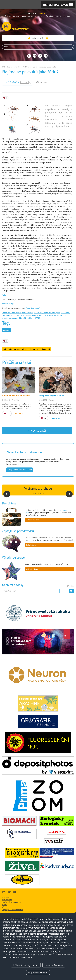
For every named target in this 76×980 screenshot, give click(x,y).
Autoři (4, 905)
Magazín (52, 400)
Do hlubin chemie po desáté (16, 396)
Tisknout (44, 82)
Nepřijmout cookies (38, 972)
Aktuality (28, 67)
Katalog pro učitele (14, 16)
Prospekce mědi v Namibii (52, 396)
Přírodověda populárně (33, 308)
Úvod (20, 67)
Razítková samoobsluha (52, 16)
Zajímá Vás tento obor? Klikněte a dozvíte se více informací (27, 349)
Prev (7, 494)
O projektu (6, 897)
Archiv (72, 586)
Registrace (32, 13)
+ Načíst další (37, 431)
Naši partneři (7, 900)
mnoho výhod (17, 464)
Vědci (4, 907)
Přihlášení (43, 13)
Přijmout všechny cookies (26, 965)
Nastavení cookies (54, 965)
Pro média (66, 16)
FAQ (4, 912)
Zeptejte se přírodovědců (33, 16)
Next (69, 494)
